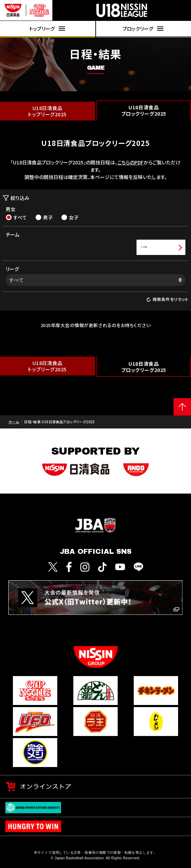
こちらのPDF (130, 162)
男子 (44, 217)
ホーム (14, 422)
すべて (16, 217)
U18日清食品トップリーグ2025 (47, 111)
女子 (70, 217)
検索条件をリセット (167, 299)
